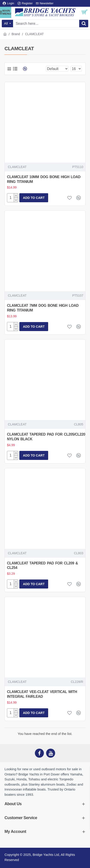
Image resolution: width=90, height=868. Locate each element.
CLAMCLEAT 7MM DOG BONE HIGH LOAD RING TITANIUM (43, 308)
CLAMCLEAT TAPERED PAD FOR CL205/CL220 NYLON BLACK (46, 437)
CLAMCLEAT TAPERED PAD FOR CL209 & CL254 (42, 566)
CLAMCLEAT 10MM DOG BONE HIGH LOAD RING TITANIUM (44, 179)
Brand (16, 34)
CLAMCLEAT (17, 167)
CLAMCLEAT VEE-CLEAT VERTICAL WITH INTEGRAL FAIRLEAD (42, 694)
